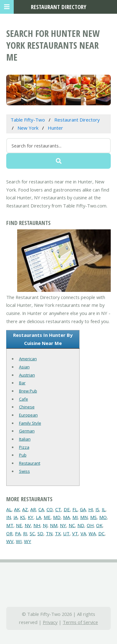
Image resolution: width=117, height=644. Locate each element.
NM (54, 525)
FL (75, 509)
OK (99, 525)
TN (49, 533)
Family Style (30, 423)
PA (18, 533)
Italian (25, 439)
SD (40, 533)
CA (41, 509)
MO (103, 517)
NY (63, 525)
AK (17, 509)
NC (72, 525)
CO (50, 509)
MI (75, 517)
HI (91, 509)
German (27, 431)
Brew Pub (28, 391)
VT (75, 533)
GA (83, 509)
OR (9, 533)
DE (67, 509)
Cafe (24, 399)
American (28, 359)
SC (32, 533)
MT (10, 525)
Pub (23, 455)
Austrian (27, 375)
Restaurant (30, 463)
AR (33, 509)
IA (15, 517)
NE (19, 525)
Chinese (27, 407)
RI (25, 533)
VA (83, 533)
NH (37, 525)
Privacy (50, 622)
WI (19, 541)
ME (47, 517)
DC (101, 533)
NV (28, 525)
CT (58, 509)
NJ (45, 525)
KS (23, 517)
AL (9, 509)
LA (39, 517)
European (28, 415)
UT (66, 533)
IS (97, 509)
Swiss (24, 471)
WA (92, 533)
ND (81, 525)
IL (104, 509)
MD (57, 517)
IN (9, 517)
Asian (24, 367)
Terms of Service (80, 622)
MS (93, 517)
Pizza (24, 447)
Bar (22, 383)
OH (90, 525)
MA (66, 517)
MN (84, 517)
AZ (25, 509)
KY (31, 517)
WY (28, 541)
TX (58, 533)
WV (10, 541)
